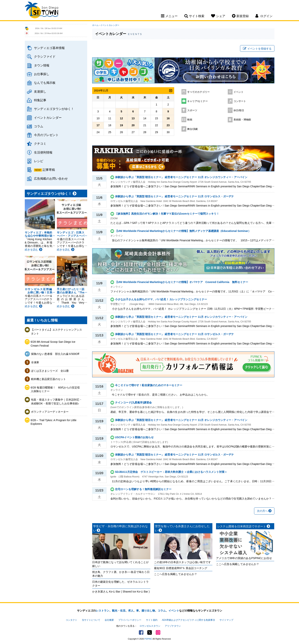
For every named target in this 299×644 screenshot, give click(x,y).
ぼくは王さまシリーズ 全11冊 (50, 371)
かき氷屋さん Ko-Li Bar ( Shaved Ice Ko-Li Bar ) (121, 592)
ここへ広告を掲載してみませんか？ (176, 574)
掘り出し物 (148, 611)
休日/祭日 (239, 110)
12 (121, 118)
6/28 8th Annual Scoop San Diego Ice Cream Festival (53, 344)
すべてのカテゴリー (198, 92)
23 (168, 125)
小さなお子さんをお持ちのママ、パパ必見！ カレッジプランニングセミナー (161, 299)
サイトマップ (226, 620)
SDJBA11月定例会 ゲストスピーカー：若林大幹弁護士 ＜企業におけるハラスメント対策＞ (171, 472)
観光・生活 (119, 611)
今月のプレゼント (46, 135)
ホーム (95, 25)
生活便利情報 (43, 152)
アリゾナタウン (173, 626)
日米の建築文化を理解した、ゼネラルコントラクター (120, 584)
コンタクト (71, 620)
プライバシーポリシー (130, 620)
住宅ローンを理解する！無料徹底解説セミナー (143, 489)
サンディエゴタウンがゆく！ (54, 109)
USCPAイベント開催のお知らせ (134, 437)
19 (121, 125)
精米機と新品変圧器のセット (48, 379)
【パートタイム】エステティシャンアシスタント (56, 332)
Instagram (158, 632)
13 (133, 118)
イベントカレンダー (48, 118)
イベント (239, 92)
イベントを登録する (257, 49)
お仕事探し (42, 74)
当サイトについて (91, 620)
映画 (190, 120)
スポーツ (192, 110)
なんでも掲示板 (45, 83)
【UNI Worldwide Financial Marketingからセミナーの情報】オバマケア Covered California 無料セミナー (182, 282)
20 (133, 125)
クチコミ (40, 144)
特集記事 (40, 100)
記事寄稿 (49, 170)
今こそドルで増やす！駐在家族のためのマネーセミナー (149, 385)
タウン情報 (42, 65)
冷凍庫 (35, 362)
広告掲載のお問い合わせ (51, 178)
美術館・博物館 (242, 120)
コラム (39, 126)
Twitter (150, 632)
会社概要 (109, 620)
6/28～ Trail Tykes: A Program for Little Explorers (54, 422)
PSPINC (148, 639)
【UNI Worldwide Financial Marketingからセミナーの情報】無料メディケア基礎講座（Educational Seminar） (183, 231)
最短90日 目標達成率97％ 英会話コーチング (181, 568)
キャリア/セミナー (198, 101)
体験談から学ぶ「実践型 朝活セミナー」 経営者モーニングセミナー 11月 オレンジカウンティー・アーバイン (181, 177)
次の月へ (264, 511)
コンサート (240, 101)
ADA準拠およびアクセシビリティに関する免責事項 (188, 620)
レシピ (39, 161)
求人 (131, 611)
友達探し (40, 91)
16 (168, 118)
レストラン (103, 611)
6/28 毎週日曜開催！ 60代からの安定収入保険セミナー (55, 389)
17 (98, 125)
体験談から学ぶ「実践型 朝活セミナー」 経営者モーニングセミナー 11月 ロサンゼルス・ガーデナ (174, 196)
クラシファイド (45, 56)
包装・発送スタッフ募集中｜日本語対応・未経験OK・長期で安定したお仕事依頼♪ (56, 402)
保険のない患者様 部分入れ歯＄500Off (56, 354)
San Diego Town (42, 11)
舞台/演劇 (193, 129)
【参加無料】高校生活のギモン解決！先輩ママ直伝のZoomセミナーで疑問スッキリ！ (167, 214)
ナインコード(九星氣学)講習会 (133, 402)
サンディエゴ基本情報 (49, 48)
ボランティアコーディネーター (50, 412)
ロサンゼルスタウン (150, 626)
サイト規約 (152, 620)
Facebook (141, 632)
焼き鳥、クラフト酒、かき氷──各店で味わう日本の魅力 (121, 574)
